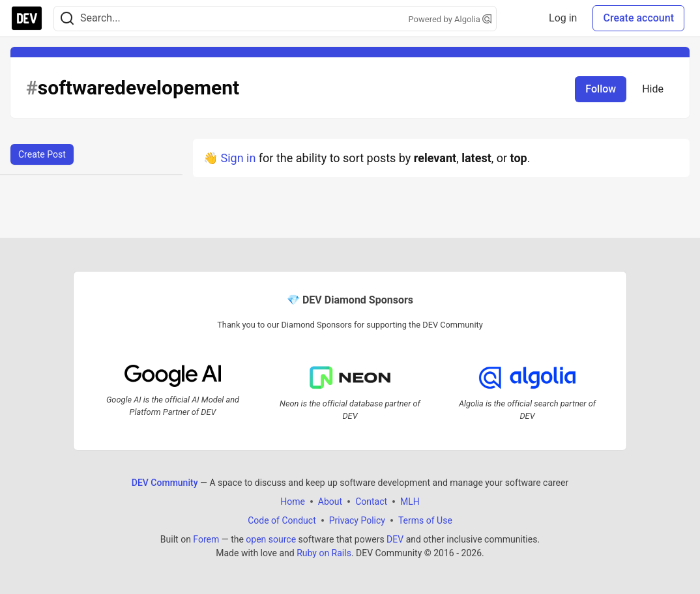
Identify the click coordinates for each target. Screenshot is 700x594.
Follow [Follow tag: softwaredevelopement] (601, 89)
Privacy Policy (357, 520)
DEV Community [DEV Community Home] (165, 483)
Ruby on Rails (324, 553)
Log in (563, 18)
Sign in (238, 158)
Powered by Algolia (450, 19)
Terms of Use (425, 520)
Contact (371, 502)
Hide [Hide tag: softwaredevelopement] (653, 89)
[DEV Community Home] (27, 18)
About (330, 502)
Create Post (42, 154)
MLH (410, 502)
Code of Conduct (282, 520)
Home (293, 502)
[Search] (67, 19)
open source (271, 539)
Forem (206, 539)
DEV (395, 539)
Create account (638, 18)
